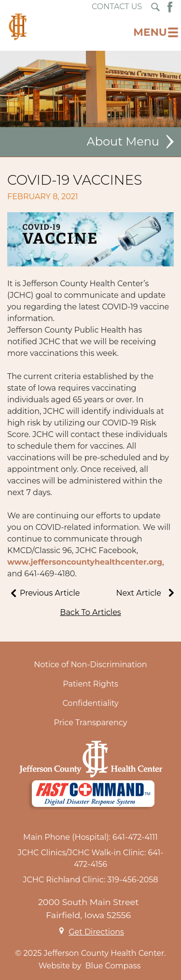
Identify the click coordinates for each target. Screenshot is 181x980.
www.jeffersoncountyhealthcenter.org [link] (85, 562)
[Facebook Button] (170, 7)
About (105, 142)
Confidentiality (90, 703)
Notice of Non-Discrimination (90, 665)
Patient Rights (90, 684)
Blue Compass (113, 966)
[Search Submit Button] (155, 7)
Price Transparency (91, 723)
